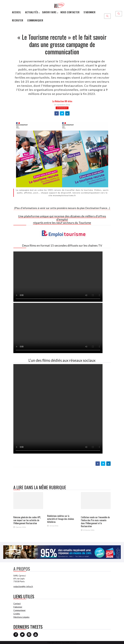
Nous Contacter (70, 12)
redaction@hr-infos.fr (23, 586)
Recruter (18, 20)
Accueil (17, 12)
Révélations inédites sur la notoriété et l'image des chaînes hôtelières (61, 519)
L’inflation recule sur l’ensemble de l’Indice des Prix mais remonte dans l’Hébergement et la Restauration (95, 522)
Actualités (32, 12)
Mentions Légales (21, 617)
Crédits (17, 614)
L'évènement (62, 108)
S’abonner (90, 12)
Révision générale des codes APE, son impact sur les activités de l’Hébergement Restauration (27, 520)
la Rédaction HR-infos (62, 101)
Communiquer (35, 20)
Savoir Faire (49, 12)
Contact (17, 603)
